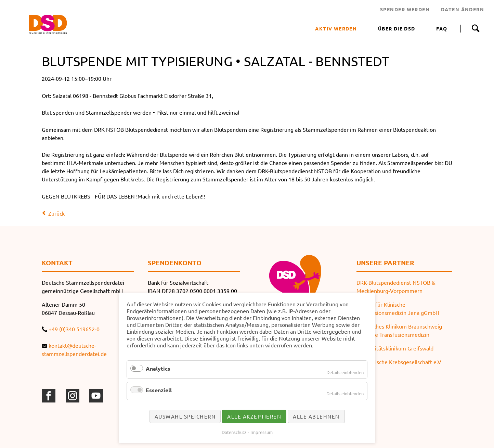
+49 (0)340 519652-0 (74, 329)
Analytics (158, 368)
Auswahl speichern (185, 416)
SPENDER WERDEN (405, 9)
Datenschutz (234, 432)
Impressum (262, 432)
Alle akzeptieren (254, 416)
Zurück (56, 213)
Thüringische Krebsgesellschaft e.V (399, 362)
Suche (475, 28)
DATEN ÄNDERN (463, 9)
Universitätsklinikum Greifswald (395, 348)
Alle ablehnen (316, 416)
